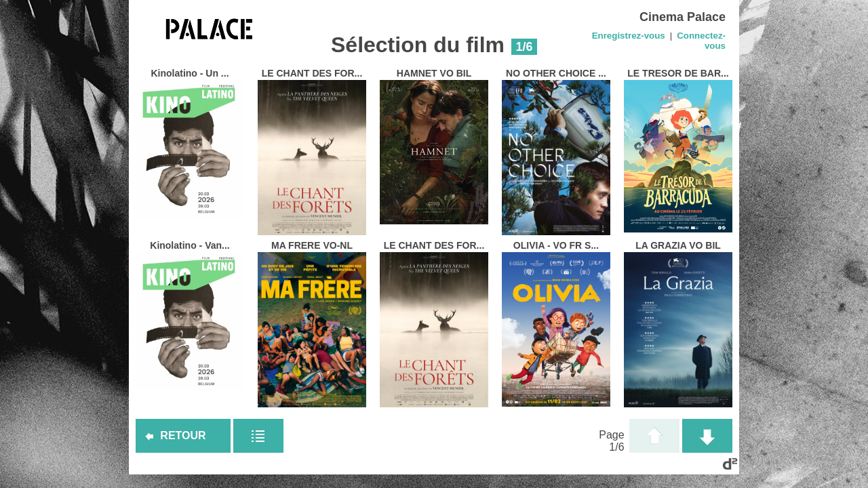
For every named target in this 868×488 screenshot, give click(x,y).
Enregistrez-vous (629, 36)
